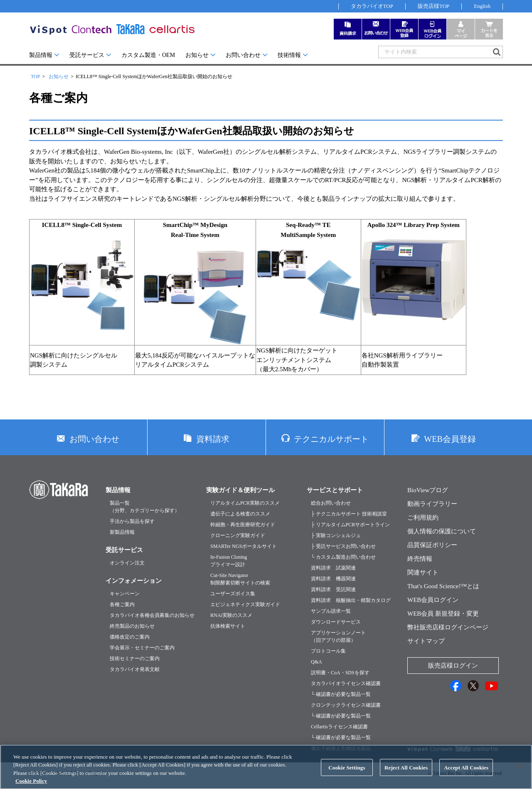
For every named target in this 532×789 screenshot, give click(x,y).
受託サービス (87, 55)
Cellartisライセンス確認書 (339, 727)
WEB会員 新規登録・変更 (443, 614)
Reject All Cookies (406, 776)
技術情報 (289, 55)
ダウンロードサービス (336, 622)
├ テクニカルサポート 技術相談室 (349, 514)
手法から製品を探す (132, 521)
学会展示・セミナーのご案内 (142, 648)
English (482, 6)
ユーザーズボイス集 (233, 594)
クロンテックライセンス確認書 (346, 705)
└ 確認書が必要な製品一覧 (341, 694)
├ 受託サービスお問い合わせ (343, 546)
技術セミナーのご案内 (135, 658)
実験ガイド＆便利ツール (240, 490)
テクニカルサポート (331, 439)
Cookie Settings (347, 776)
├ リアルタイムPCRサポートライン (350, 525)
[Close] (519, 774)
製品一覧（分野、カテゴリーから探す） (145, 507)
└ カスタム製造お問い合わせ (343, 557)
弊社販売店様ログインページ (448, 627)
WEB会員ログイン (433, 600)
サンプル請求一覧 (331, 611)
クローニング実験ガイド (238, 535)
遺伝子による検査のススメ (240, 514)
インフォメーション (134, 581)
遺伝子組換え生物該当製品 (341, 748)
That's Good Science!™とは (443, 586)
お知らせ (197, 55)
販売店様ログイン (453, 666)
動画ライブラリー (432, 504)
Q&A (316, 662)
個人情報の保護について (442, 531)
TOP (35, 76)
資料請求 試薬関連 (333, 568)
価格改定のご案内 (130, 637)
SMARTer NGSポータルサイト (244, 546)
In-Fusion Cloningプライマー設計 (229, 561)
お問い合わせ (243, 55)
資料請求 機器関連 (333, 579)
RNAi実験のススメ (231, 615)
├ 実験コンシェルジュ (336, 535)
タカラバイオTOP (372, 6)
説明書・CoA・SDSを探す (340, 673)
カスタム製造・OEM (148, 55)
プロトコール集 (328, 651)
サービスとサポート (335, 490)
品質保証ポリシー (432, 545)
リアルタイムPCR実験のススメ (245, 503)
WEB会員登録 (450, 439)
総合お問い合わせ (331, 503)
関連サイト (423, 572)
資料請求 (213, 439)
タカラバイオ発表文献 (135, 669)
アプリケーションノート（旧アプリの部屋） (338, 636)
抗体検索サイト (228, 626)
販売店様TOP (433, 6)
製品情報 (41, 55)
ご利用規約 (423, 518)
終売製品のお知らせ (132, 626)
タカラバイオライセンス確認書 (346, 683)
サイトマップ (426, 641)
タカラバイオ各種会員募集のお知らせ (152, 615)
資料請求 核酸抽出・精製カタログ (351, 600)
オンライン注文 (127, 563)
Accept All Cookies (466, 776)
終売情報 (420, 559)
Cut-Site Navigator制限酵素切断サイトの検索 (240, 579)
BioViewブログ (428, 490)
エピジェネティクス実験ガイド (245, 604)
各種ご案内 (122, 604)
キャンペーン (125, 594)
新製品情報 (122, 532)
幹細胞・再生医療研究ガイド (243, 525)
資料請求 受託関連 (333, 589)
